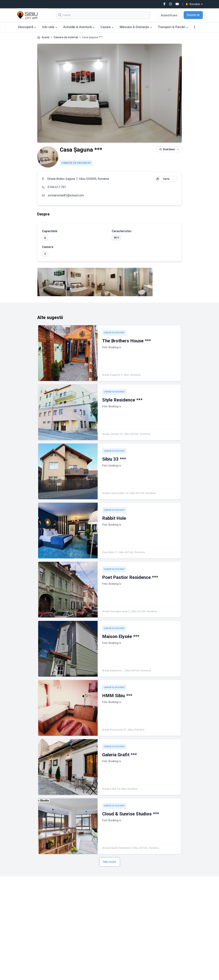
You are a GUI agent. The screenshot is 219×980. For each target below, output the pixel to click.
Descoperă (27, 27)
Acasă (46, 37)
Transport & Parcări (173, 27)
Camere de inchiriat (66, 37)
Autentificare (169, 15)
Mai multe (110, 862)
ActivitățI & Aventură (79, 27)
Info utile (50, 27)
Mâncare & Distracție (136, 27)
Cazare (107, 27)
